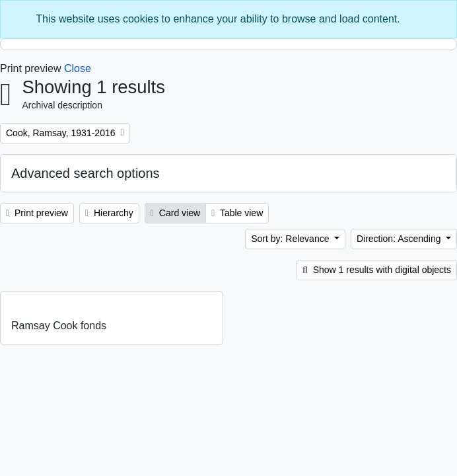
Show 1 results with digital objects (377, 270)
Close (78, 68)
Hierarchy (109, 213)
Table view (237, 213)
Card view (175, 213)
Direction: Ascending (400, 239)
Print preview (37, 213)
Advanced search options (86, 173)
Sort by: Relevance (291, 239)
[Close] (440, 19)
